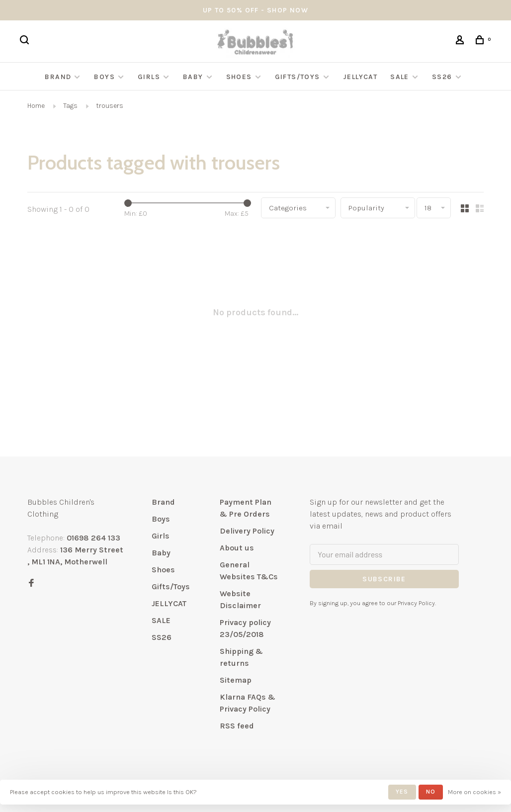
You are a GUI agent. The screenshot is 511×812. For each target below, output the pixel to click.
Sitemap (236, 680)
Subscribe (384, 579)
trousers (110, 106)
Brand (58, 77)
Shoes (239, 77)
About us (237, 548)
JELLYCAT (360, 77)
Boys (104, 77)
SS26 (442, 77)
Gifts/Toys (298, 77)
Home (36, 106)
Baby (193, 77)
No (431, 792)
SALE (400, 77)
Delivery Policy (247, 531)
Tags (70, 106)
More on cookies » (474, 792)
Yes (402, 792)
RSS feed (237, 726)
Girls (149, 77)
